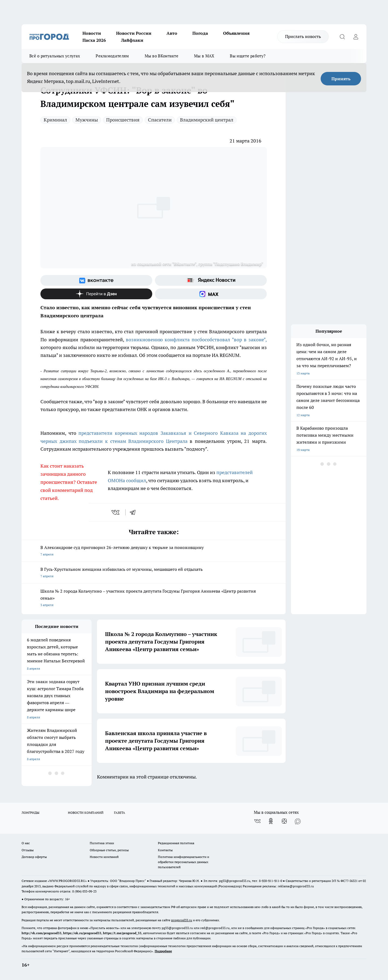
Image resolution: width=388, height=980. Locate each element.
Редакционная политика (176, 843)
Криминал (55, 120)
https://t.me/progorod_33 (122, 933)
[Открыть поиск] (342, 37)
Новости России (134, 33)
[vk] (116, 512)
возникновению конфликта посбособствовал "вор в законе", (196, 340)
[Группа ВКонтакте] (96, 280)
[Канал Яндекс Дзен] (96, 294)
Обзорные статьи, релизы (109, 850)
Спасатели (160, 120)
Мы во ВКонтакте (162, 56)
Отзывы (28, 850)
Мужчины (87, 120)
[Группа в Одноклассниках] (271, 821)
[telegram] (134, 512)
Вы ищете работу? (248, 56)
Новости (92, 33)
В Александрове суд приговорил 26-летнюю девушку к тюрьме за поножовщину (154, 551)
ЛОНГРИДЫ (30, 813)
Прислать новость (303, 36)
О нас (26, 843)
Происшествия (123, 120)
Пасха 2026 (94, 40)
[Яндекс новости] (211, 280)
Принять (341, 79)
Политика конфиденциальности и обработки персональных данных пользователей (183, 862)
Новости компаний (104, 857)
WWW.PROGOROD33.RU (67, 881)
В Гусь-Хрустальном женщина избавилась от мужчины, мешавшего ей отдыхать (154, 573)
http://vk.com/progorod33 (41, 933)
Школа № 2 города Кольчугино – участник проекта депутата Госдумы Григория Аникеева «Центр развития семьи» (154, 598)
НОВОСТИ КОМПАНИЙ (86, 813)
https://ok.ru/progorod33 (82, 933)
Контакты (165, 850)
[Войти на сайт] (356, 37)
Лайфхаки (132, 40)
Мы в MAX (204, 56)
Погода (200, 33)
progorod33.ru (182, 920)
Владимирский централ (207, 120)
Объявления (236, 33)
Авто (172, 33)
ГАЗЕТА (119, 813)
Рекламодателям (112, 56)
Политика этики (102, 843)
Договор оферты (34, 857)
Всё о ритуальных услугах (55, 56)
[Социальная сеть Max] (211, 294)
